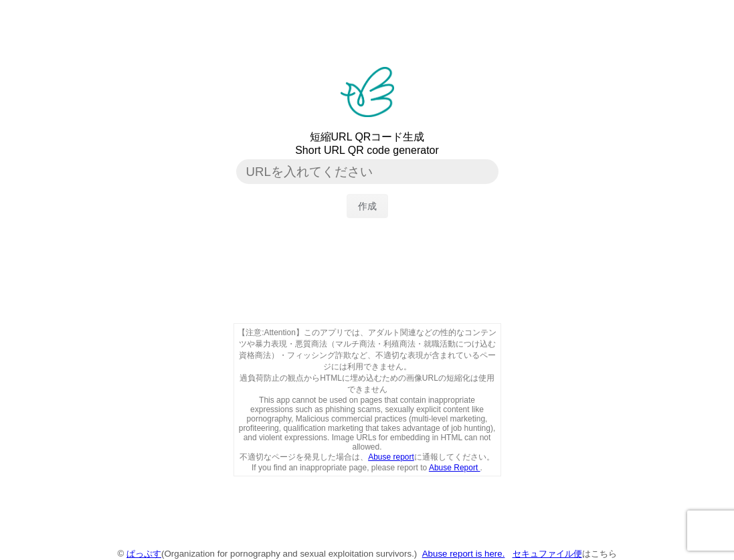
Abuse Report (455, 468)
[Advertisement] (367, 280)
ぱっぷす (144, 554)
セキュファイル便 (547, 554)
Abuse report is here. (464, 554)
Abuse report (391, 457)
